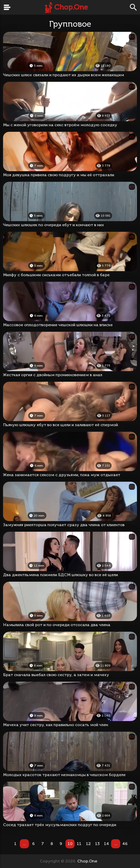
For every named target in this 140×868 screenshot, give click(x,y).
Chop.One (71, 7)
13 (97, 844)
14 (107, 844)
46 (125, 844)
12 (88, 844)
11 (79, 844)
